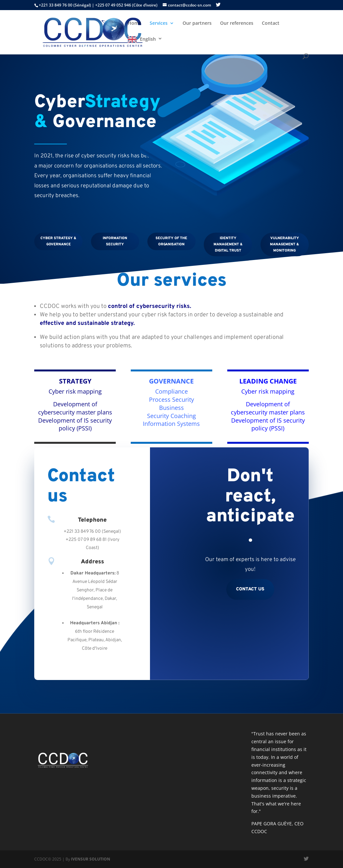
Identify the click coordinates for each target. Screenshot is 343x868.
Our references (237, 23)
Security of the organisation (171, 241)
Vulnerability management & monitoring (284, 244)
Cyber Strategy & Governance (58, 241)
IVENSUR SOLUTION (91, 859)
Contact (271, 23)
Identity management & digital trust (228, 244)
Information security (115, 241)
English (148, 39)
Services (159, 23)
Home (134, 23)
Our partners (197, 23)
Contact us (250, 589)
